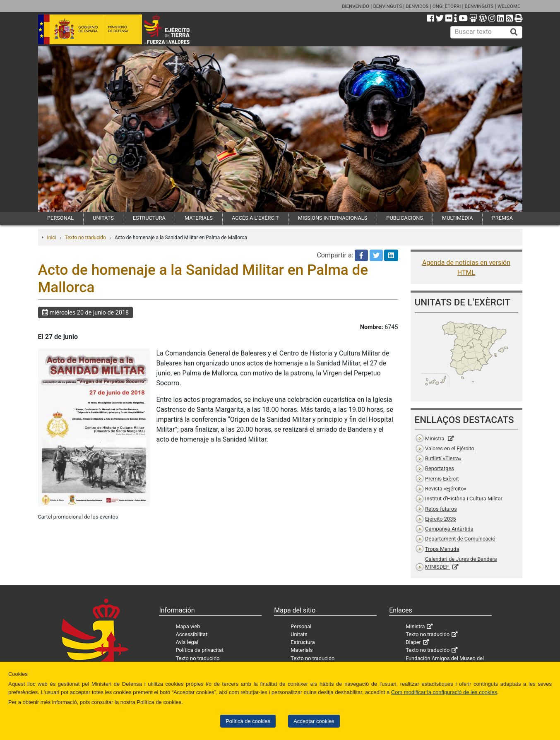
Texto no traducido (85, 238)
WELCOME (509, 6)
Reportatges (440, 468)
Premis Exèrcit (442, 479)
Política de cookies (248, 721)
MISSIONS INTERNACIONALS (333, 218)
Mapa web (188, 626)
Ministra (435, 438)
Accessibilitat (191, 634)
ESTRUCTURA (149, 218)
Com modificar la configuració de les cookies (444, 692)
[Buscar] (514, 32)
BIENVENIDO (356, 6)
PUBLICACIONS (405, 218)
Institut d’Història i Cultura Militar (464, 499)
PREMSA (502, 218)
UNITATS (103, 218)
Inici (52, 238)
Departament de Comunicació (460, 539)
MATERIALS (199, 218)
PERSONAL (60, 218)
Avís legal (187, 642)
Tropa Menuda (442, 549)
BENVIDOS (417, 6)
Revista (446, 489)
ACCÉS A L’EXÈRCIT (255, 218)
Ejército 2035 (440, 519)
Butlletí (443, 458)
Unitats (299, 634)
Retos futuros (441, 509)
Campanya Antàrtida (449, 529)
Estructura (303, 642)
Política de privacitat (199, 650)
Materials (302, 650)
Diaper (413, 642)
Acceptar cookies (314, 721)
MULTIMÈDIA (458, 218)
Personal (301, 626)
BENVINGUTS (387, 6)
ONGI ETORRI (447, 6)
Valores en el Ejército (450, 448)
